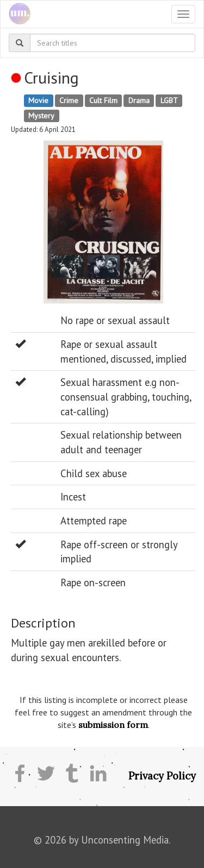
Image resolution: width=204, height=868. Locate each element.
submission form (113, 725)
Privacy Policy (162, 776)
